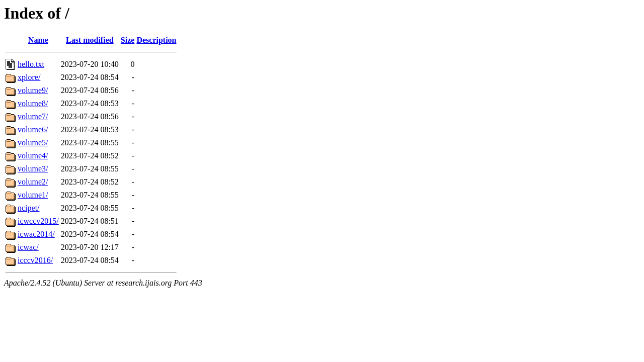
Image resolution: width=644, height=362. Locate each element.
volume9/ (33, 90)
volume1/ (33, 195)
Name (38, 40)
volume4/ (33, 156)
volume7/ (33, 116)
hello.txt (31, 64)
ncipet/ (29, 208)
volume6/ (33, 129)
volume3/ (33, 169)
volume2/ (33, 182)
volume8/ (33, 103)
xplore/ (29, 77)
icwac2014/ (36, 234)
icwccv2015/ (38, 221)
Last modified (90, 40)
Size (128, 40)
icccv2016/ (35, 260)
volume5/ (33, 143)
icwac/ (28, 247)
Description (156, 40)
